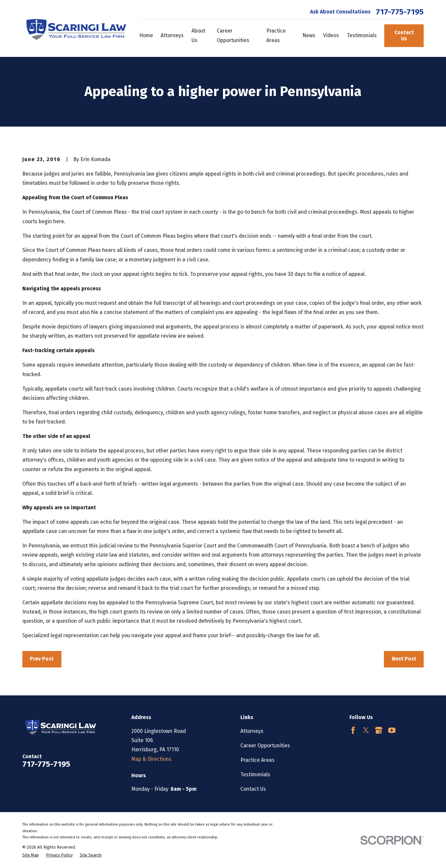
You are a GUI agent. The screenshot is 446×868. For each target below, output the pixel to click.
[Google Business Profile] (379, 730)
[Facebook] (353, 730)
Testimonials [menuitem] (362, 35)
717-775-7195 (400, 12)
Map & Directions (151, 759)
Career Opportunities (265, 746)
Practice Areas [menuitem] (276, 35)
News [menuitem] (309, 35)
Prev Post (42, 659)
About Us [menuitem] (198, 35)
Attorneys (252, 731)
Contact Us (404, 36)
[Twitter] (366, 730)
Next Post (404, 659)
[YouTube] (392, 730)
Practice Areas (257, 760)
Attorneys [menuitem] (172, 35)
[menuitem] (31, 855)
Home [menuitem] (146, 35)
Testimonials (255, 774)
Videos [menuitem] (331, 35)
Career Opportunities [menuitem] (233, 35)
